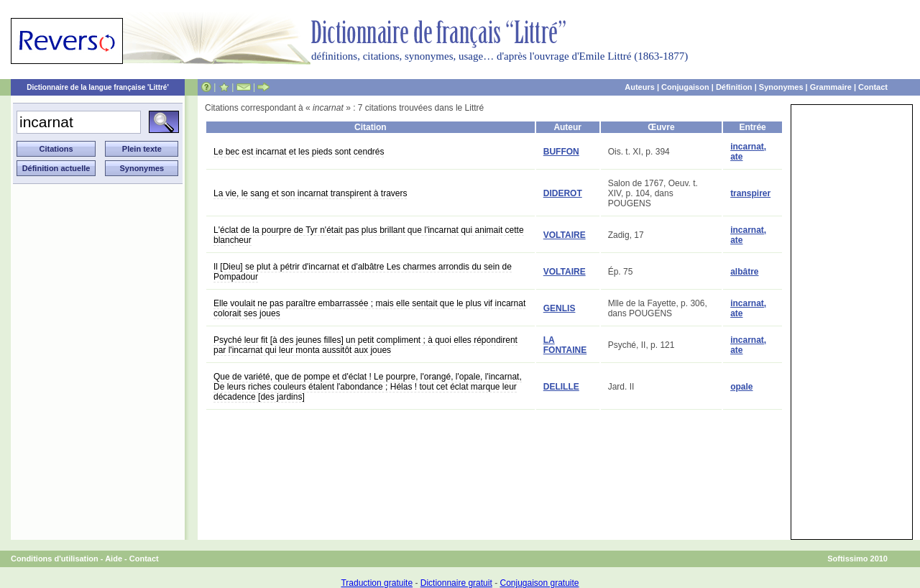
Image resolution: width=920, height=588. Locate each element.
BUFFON (561, 152)
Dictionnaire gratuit (456, 583)
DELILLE (561, 387)
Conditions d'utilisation (55, 559)
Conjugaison (685, 87)
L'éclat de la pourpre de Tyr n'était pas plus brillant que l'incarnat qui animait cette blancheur (369, 235)
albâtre (744, 272)
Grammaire (831, 87)
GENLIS (560, 308)
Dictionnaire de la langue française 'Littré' (98, 87)
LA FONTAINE (565, 345)
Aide (114, 559)
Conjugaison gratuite (539, 583)
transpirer (750, 193)
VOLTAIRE (565, 235)
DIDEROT (563, 193)
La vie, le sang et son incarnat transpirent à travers (310, 193)
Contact (873, 87)
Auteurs (640, 87)
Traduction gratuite (377, 583)
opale (741, 387)
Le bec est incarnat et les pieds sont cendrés (299, 152)
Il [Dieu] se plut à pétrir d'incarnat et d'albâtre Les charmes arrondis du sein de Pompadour (363, 272)
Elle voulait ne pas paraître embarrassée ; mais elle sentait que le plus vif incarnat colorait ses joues (369, 308)
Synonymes (781, 87)
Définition (734, 87)
